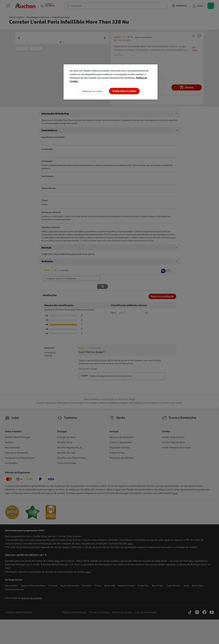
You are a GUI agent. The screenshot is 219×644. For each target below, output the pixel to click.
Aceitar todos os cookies (125, 91)
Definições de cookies (91, 91)
